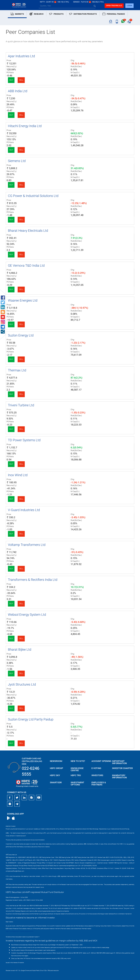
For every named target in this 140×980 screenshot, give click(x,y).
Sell (21, 80)
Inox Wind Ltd (18, 475)
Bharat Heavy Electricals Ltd (28, 231)
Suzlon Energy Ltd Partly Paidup (31, 719)
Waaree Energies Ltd (23, 300)
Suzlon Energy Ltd (21, 335)
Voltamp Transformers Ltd (27, 545)
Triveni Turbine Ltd (21, 405)
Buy (11, 80)
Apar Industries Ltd (21, 56)
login (129, 6)
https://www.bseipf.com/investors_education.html (20, 931)
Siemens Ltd (17, 161)
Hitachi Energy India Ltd (25, 126)
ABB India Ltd (18, 91)
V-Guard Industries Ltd (24, 510)
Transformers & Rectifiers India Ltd (33, 580)
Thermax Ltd (17, 370)
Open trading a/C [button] (114, 6)
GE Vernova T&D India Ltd (26, 266)
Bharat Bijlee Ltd (20, 650)
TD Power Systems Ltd (24, 440)
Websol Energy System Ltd (27, 615)
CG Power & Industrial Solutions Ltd (33, 196)
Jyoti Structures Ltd (22, 684)
